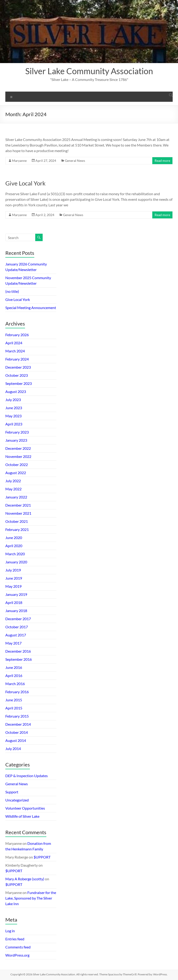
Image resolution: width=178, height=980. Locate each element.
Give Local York (25, 183)
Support (12, 792)
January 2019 (16, 594)
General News (75, 161)
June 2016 (14, 667)
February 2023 (17, 432)
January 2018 (16, 611)
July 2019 (13, 570)
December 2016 (18, 651)
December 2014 (18, 724)
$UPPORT (42, 857)
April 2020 (14, 546)
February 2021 (17, 529)
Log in (10, 931)
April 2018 (14, 602)
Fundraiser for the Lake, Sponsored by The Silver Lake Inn (31, 898)
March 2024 (15, 351)
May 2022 (13, 489)
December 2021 (18, 505)
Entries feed (15, 939)
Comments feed (18, 947)
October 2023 (17, 375)
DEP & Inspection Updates (27, 776)
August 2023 (16, 391)
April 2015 (14, 708)
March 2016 (15, 684)
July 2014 (13, 749)
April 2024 (14, 343)
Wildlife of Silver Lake (22, 816)
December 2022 (18, 448)
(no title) (12, 291)
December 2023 (18, 367)
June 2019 (14, 578)
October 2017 (17, 627)
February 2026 (17, 335)
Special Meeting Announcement (31, 308)
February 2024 (17, 359)
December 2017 (18, 619)
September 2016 (19, 659)
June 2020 (14, 538)
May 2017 (13, 643)
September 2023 (19, 383)
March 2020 (15, 554)
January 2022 (16, 497)
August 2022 (16, 473)
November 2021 (18, 513)
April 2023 (14, 424)
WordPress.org (17, 955)
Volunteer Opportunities (25, 808)
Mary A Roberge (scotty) (25, 879)
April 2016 (14, 675)
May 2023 (13, 416)
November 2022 (18, 456)
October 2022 (17, 464)
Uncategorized (17, 800)
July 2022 (13, 481)
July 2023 (13, 400)
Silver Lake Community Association (89, 71)
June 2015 (14, 700)
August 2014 (16, 740)
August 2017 (16, 635)
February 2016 (17, 692)
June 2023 (14, 408)
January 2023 (16, 440)
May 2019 (13, 586)
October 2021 (17, 521)
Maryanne (19, 161)
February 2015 (17, 716)
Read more (162, 161)
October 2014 (17, 732)
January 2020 (16, 562)
